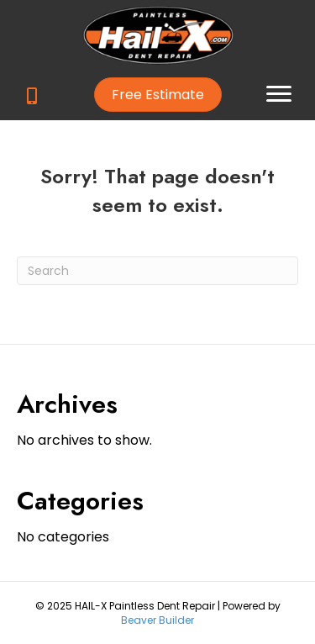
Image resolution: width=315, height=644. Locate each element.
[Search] (157, 271)
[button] (158, 95)
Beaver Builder (157, 620)
